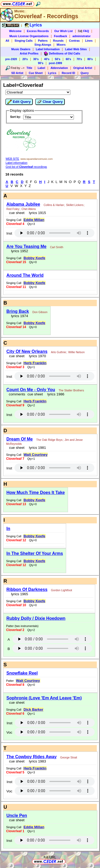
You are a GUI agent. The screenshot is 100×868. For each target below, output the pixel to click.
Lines (89, 41)
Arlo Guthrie (59, 352)
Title (29, 68)
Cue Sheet (36, 73)
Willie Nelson (77, 352)
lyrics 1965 (19, 594)
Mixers (61, 45)
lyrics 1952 (19, 251)
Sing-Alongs (43, 45)
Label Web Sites (76, 49)
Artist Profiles (29, 53)
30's (36, 59)
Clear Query (50, 102)
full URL (50, 857)
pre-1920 (11, 59)
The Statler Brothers (71, 390)
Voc (9, 732)
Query (85, 73)
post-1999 (55, 63)
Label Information (48, 49)
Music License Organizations (29, 36)
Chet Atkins (29, 209)
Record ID (68, 73)
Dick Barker (33, 709)
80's (90, 59)
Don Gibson (40, 312)
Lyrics (52, 73)
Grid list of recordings (26, 167)
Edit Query (19, 102)
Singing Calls (24, 41)
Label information (17, 163)
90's (41, 63)
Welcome (15, 31)
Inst (9, 233)
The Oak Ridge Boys (49, 440)
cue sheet (17, 213)
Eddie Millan (34, 220)
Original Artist (83, 68)
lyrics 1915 (36, 213)
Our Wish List (63, 31)
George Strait (69, 757)
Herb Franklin (35, 363)
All (7, 41)
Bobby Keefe (34, 258)
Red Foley (13, 209)
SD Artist (17, 73)
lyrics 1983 (36, 761)
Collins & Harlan (54, 205)
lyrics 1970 (36, 356)
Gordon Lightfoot (61, 590)
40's (47, 59)
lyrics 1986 (55, 394)
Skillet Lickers (75, 205)
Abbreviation (59, 68)
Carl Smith (57, 247)
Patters (43, 41)
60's (68, 59)
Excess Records (38, 31)
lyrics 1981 (36, 448)
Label (41, 68)
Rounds (58, 41)
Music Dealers (21, 49)
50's (58, 59)
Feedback (60, 36)
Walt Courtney (35, 455)
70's (79, 59)
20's (25, 59)
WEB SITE (12, 159)
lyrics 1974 (19, 316)
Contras (74, 41)
